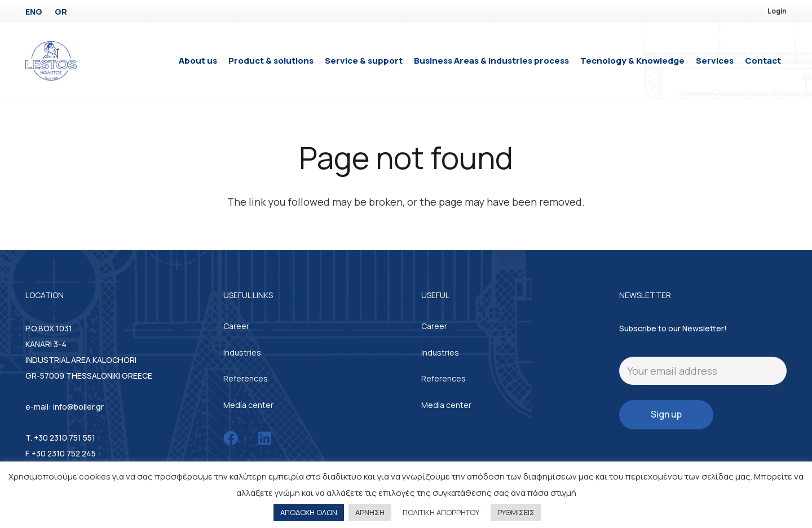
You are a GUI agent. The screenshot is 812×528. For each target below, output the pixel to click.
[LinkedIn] (265, 438)
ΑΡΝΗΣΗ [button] (370, 512)
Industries (242, 352)
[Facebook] (231, 438)
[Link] (51, 61)
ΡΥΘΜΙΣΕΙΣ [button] (516, 512)
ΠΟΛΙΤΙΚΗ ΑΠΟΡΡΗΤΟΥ (441, 512)
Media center (248, 405)
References (246, 378)
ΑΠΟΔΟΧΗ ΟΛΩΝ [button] (309, 512)
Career (236, 326)
